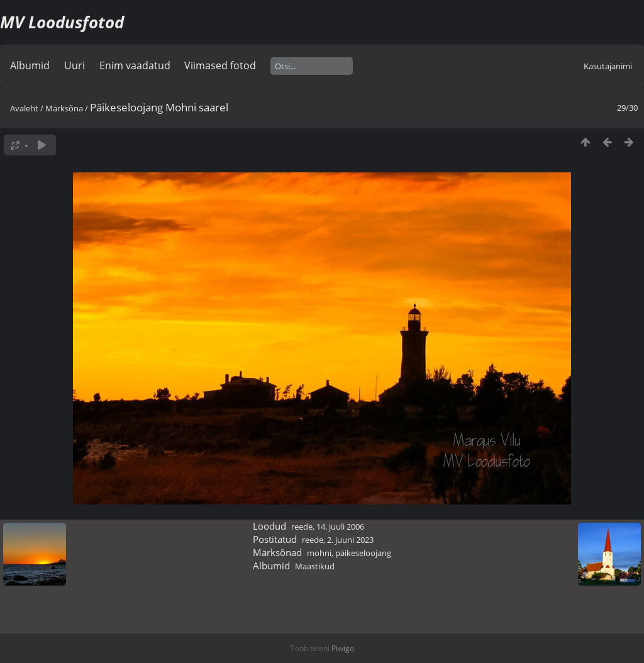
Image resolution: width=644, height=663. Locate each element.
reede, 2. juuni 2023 (338, 540)
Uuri (75, 65)
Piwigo (343, 648)
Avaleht (24, 108)
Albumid (30, 65)
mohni (319, 553)
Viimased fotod (220, 65)
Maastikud (315, 566)
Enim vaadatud (135, 65)
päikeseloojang (363, 553)
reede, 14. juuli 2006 (328, 526)
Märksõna (64, 108)
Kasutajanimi (608, 66)
